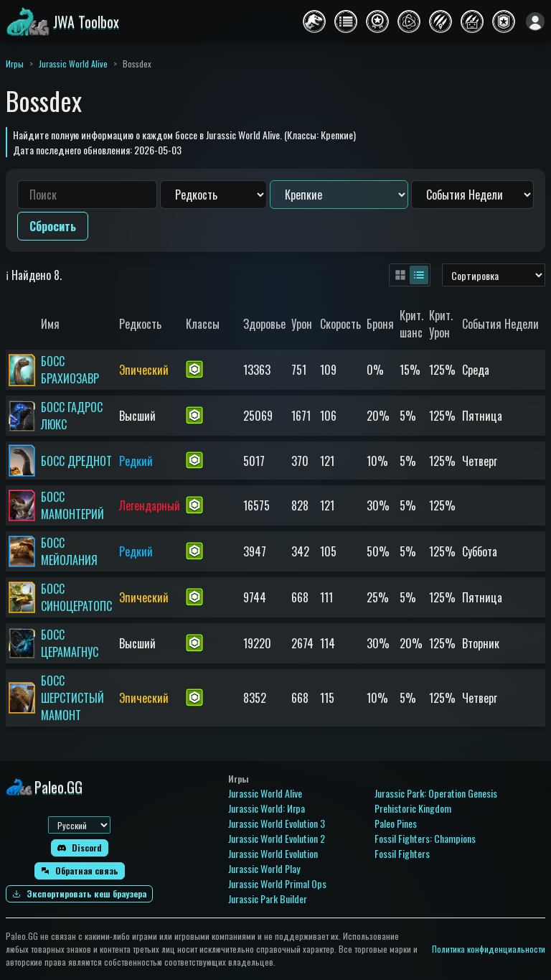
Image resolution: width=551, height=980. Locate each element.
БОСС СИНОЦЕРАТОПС (76, 597)
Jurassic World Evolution (273, 853)
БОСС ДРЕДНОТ (76, 461)
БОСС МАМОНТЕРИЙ (72, 505)
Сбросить (53, 226)
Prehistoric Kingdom (413, 808)
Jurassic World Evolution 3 (277, 823)
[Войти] (535, 22)
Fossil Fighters (402, 853)
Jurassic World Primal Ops (277, 883)
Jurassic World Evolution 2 (277, 838)
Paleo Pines (396, 823)
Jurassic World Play (264, 868)
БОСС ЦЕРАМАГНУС (70, 643)
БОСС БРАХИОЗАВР (70, 370)
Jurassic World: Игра (267, 808)
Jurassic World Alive (73, 64)
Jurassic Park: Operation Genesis (436, 793)
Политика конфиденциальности (489, 949)
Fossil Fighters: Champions (425, 838)
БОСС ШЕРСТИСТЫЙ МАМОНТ (72, 698)
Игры (15, 64)
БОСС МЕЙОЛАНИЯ (69, 551)
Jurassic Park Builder (268, 899)
